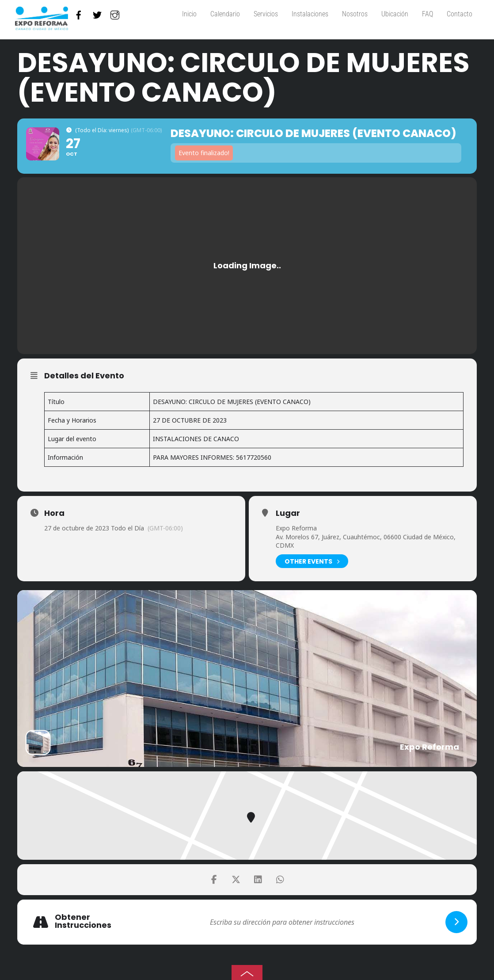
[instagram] (115, 13)
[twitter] (97, 13)
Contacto (460, 14)
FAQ (427, 14)
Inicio (189, 14)
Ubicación (395, 14)
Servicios (266, 14)
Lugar (288, 513)
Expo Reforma (296, 528)
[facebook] (79, 13)
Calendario (225, 14)
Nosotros (355, 14)
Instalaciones (310, 14)
